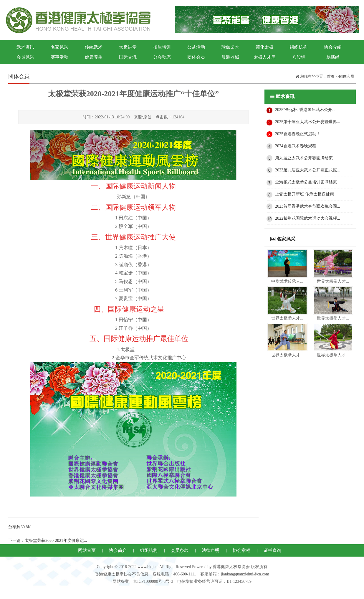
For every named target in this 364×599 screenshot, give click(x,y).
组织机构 (299, 47)
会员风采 (25, 57)
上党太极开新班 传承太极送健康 (305, 194)
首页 (331, 76)
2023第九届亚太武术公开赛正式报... (308, 170)
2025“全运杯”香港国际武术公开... (305, 110)
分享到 (14, 527)
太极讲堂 (128, 47)
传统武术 (94, 47)
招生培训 (162, 47)
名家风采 (59, 47)
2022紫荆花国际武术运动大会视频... (308, 218)
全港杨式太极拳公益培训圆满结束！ (308, 182)
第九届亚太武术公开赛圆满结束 (304, 158)
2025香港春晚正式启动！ (298, 134)
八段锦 (299, 57)
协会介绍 (333, 47)
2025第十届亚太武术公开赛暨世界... (308, 122)
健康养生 (94, 57)
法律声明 (211, 550)
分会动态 (162, 57)
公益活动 (196, 47)
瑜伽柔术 (230, 47)
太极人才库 (265, 57)
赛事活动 (59, 57)
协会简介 (118, 550)
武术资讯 (25, 47)
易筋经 (333, 57)
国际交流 (128, 57)
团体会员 (196, 57)
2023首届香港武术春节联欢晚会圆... (308, 206)
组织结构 (149, 550)
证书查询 (272, 550)
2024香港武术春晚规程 (296, 146)
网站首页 (87, 550)
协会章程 (241, 550)
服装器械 (230, 57)
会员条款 (180, 550)
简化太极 (264, 47)
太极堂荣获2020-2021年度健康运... (56, 541)
